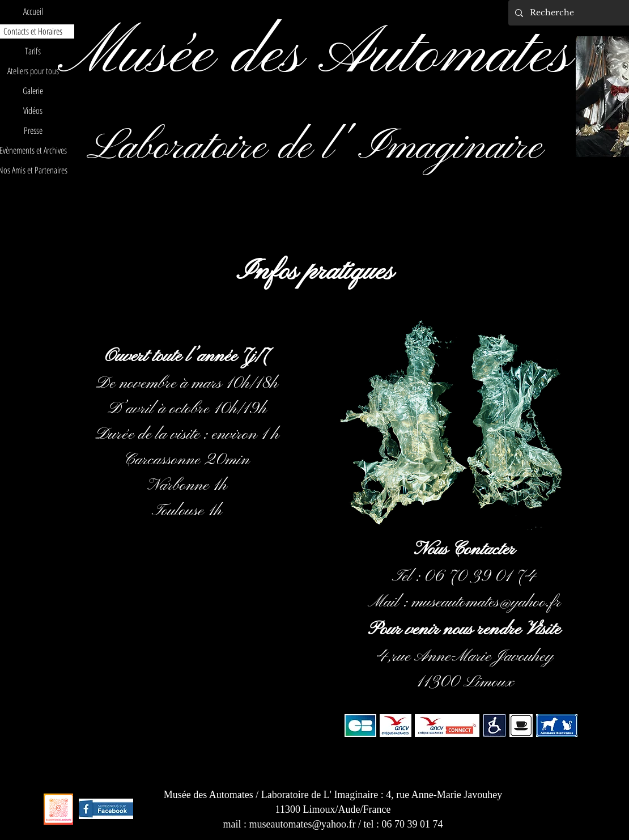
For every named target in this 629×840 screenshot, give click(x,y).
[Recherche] (574, 13)
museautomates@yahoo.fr (486, 603)
